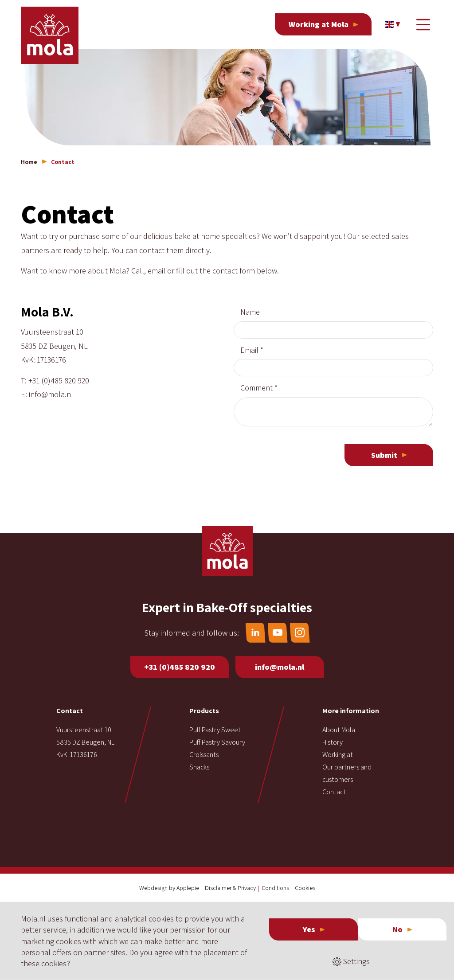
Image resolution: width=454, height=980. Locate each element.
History (333, 742)
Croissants (204, 755)
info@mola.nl (51, 394)
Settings (351, 961)
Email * (252, 350)
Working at (338, 755)
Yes (309, 929)
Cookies (305, 888)
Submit (384, 455)
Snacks (199, 767)
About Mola (339, 730)
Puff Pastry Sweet (215, 730)
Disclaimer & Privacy (230, 888)
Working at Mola (319, 24)
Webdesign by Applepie (169, 888)
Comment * (259, 388)
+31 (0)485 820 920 (59, 381)
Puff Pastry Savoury (217, 742)
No (397, 929)
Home (29, 162)
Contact (334, 792)
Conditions (275, 888)
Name (250, 312)
